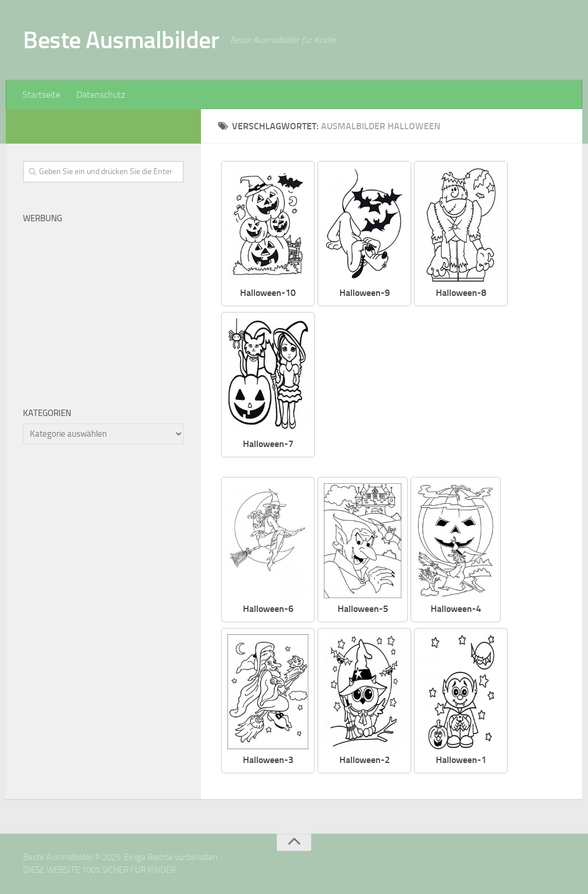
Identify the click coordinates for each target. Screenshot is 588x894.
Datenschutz (101, 95)
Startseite (41, 95)
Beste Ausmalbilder (121, 40)
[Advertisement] (448, 392)
